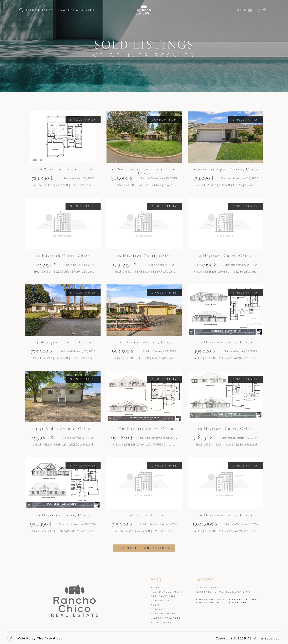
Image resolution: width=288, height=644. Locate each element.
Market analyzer (166, 618)
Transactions (163, 596)
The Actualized (50, 638)
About (156, 605)
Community (160, 601)
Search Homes (163, 614)
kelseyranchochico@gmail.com (225, 592)
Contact (158, 609)
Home (155, 588)
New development (167, 592)
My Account (161, 622)
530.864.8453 (207, 588)
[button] (83, 120)
